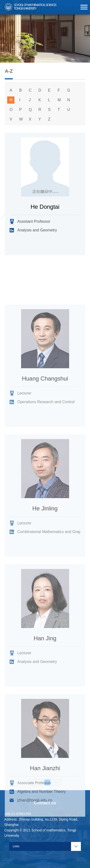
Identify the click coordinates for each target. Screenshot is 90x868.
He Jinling (45, 535)
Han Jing (45, 664)
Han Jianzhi (45, 794)
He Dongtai (45, 208)
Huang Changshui (45, 405)
